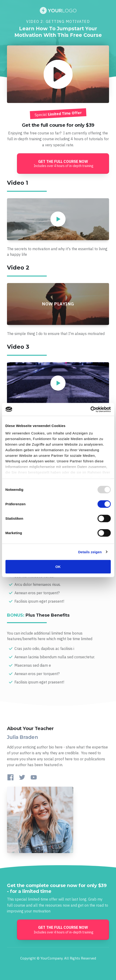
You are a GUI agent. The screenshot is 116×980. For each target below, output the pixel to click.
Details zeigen (90, 552)
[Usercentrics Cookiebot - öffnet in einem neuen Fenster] (90, 409)
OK (58, 567)
